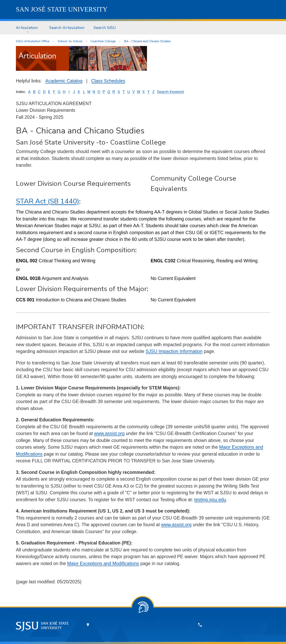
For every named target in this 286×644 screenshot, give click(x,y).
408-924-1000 (220, 625)
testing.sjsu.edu (210, 500)
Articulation (27, 28)
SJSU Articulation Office (33, 41)
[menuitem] (28, 28)
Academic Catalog (64, 81)
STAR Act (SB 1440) (47, 201)
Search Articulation (67, 28)
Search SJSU (105, 28)
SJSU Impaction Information (174, 351)
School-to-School (70, 41)
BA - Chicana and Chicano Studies (147, 41)
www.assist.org (109, 433)
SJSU (62, 9)
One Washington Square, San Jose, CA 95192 (140, 625)
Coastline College (103, 41)
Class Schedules (108, 81)
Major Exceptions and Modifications (103, 563)
